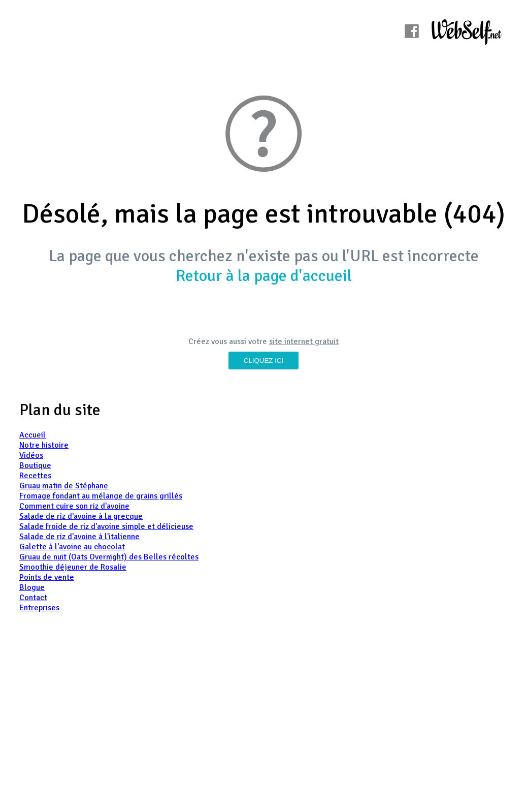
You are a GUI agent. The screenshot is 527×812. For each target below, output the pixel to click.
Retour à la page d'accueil (264, 276)
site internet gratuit (304, 341)
